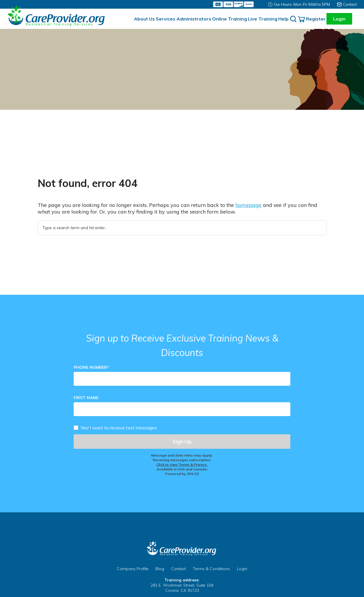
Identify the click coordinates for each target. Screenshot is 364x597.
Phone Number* (91, 367)
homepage (248, 205)
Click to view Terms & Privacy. (182, 465)
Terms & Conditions (211, 569)
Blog (160, 569)
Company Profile (133, 569)
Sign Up (182, 441)
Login (339, 19)
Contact (350, 4)
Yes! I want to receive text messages (119, 427)
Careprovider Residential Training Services (58, 16)
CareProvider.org (182, 548)
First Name (86, 398)
